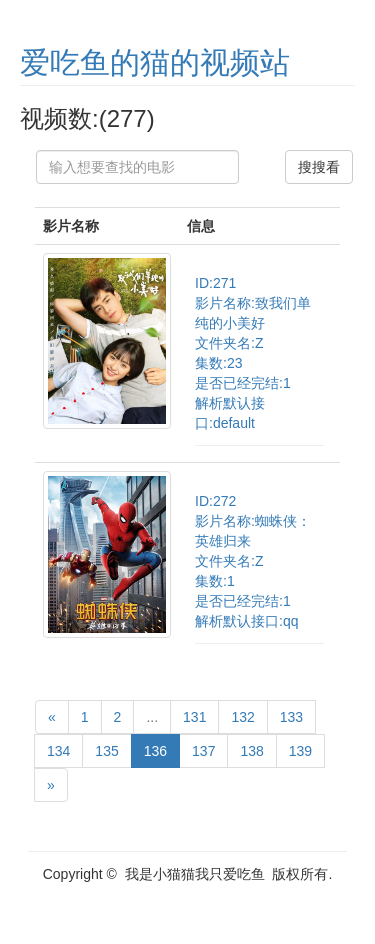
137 (203, 751)
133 (291, 717)
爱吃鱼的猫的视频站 (155, 62)
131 (194, 717)
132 (242, 717)
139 (300, 751)
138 (251, 751)
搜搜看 (319, 167)
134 (58, 751)
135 (106, 751)
